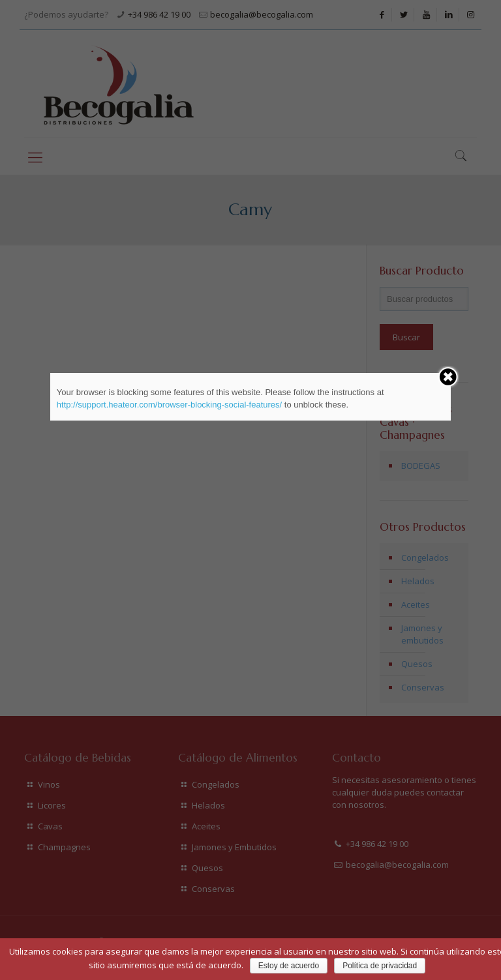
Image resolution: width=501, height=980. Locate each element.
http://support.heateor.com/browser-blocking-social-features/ (169, 405)
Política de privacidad (380, 966)
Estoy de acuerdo (289, 966)
